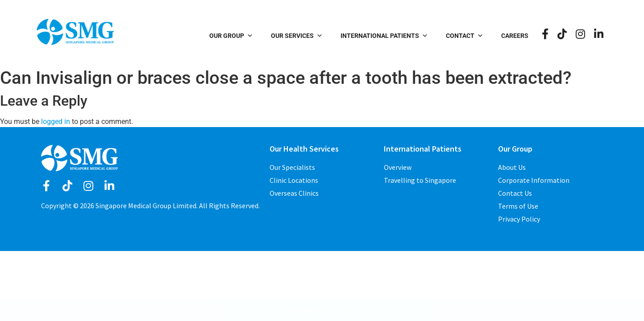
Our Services (297, 36)
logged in (56, 121)
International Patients (384, 36)
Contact (465, 36)
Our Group (231, 36)
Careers (515, 36)
